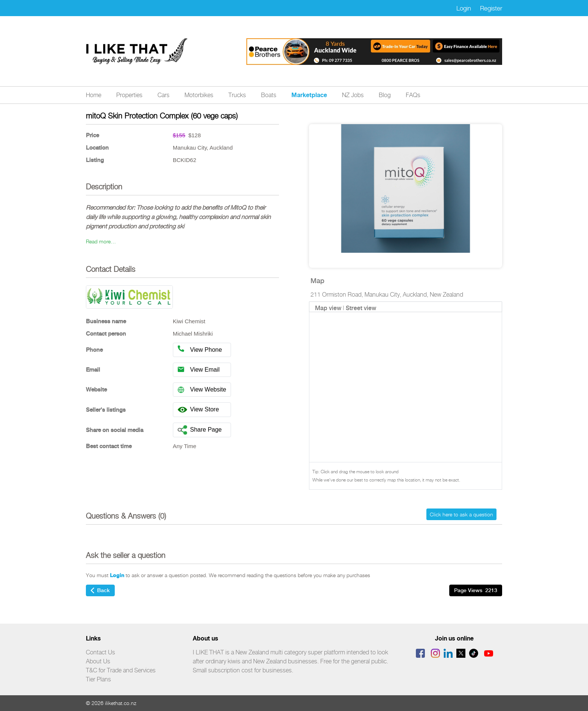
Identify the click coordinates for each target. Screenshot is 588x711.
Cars (163, 95)
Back (100, 590)
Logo (137, 51)
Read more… (101, 241)
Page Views (476, 590)
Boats (269, 95)
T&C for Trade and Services (121, 670)
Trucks (237, 95)
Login (464, 8)
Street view (361, 308)
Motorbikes (199, 95)
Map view (328, 308)
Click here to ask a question (461, 514)
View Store (198, 410)
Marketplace (309, 95)
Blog (385, 95)
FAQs (413, 95)
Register (491, 8)
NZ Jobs (353, 95)
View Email (199, 369)
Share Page (200, 430)
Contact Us (100, 652)
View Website (202, 389)
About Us (98, 661)
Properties (129, 95)
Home (94, 95)
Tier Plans (98, 679)
